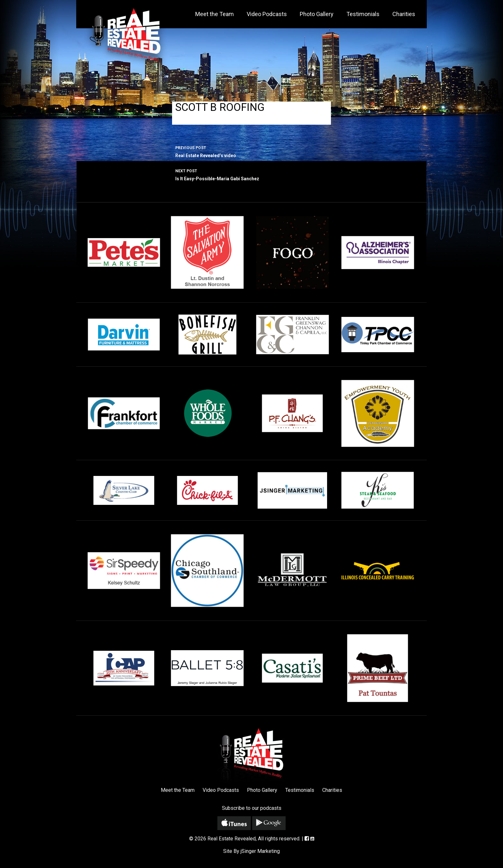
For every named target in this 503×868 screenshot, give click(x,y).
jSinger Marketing (260, 851)
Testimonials (363, 14)
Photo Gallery (317, 14)
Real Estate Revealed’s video (251, 151)
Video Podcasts (267, 14)
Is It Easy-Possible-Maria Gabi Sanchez (251, 174)
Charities (404, 14)
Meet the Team (215, 14)
